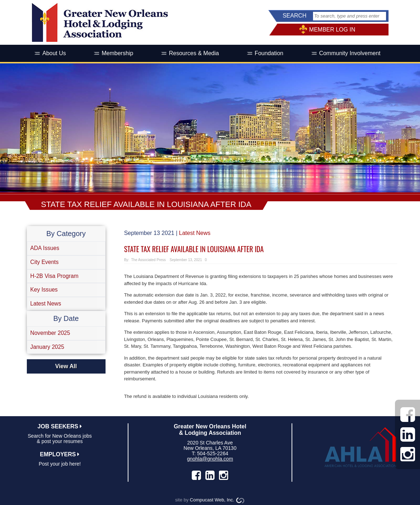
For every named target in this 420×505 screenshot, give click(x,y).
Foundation (269, 53)
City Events (45, 263)
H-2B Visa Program (55, 277)
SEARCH (295, 16)
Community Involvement (350, 53)
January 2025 (48, 350)
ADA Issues (46, 248)
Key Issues (45, 291)
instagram (224, 475)
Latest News (47, 306)
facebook (196, 475)
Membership (117, 53)
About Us (54, 53)
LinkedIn (210, 475)
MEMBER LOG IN (332, 30)
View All (66, 369)
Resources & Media (194, 53)
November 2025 (51, 335)
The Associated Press (148, 260)
